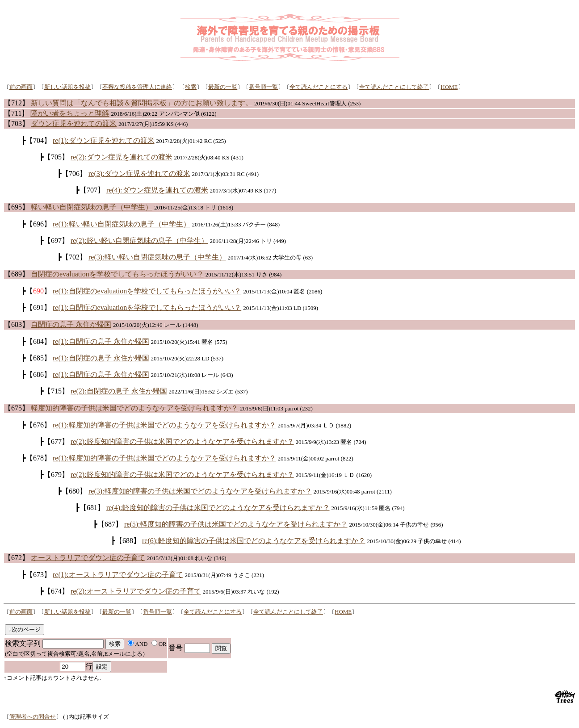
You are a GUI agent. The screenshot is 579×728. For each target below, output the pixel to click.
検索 (191, 87)
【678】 (38, 458)
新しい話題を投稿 (67, 87)
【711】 (16, 113)
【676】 (38, 425)
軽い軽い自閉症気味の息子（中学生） (92, 207)
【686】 (38, 374)
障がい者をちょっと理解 (70, 113)
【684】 (38, 341)
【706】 (74, 174)
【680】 (74, 491)
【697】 (56, 241)
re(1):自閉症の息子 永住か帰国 (101, 341)
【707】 (92, 190)
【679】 (56, 475)
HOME (449, 87)
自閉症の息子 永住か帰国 (71, 324)
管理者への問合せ (33, 717)
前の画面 (21, 87)
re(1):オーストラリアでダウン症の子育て (118, 575)
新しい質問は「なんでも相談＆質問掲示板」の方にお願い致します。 (142, 103)
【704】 (38, 140)
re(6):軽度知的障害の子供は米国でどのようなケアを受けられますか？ (254, 541)
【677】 (56, 441)
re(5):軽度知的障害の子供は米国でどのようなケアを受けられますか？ (236, 524)
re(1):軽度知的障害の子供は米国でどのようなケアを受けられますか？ (164, 425)
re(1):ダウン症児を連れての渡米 (104, 140)
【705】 (56, 157)
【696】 (38, 224)
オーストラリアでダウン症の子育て (88, 558)
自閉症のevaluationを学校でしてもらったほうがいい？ (117, 274)
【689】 (17, 274)
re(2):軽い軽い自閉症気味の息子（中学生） (139, 241)
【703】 (17, 123)
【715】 (56, 391)
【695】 (17, 207)
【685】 (38, 358)
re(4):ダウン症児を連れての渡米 (157, 190)
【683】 (17, 324)
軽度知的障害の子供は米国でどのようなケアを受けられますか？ (134, 408)
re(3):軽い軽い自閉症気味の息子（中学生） (157, 257)
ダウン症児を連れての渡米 (74, 123)
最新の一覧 (223, 87)
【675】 (17, 408)
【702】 (74, 257)
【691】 (38, 308)
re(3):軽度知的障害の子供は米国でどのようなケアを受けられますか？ (200, 491)
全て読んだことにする (319, 87)
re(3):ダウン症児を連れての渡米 (139, 174)
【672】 (17, 558)
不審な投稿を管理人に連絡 (137, 87)
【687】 (110, 524)
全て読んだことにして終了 (394, 87)
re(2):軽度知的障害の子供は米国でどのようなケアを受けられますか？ (182, 441)
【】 (38, 291)
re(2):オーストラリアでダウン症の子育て (136, 591)
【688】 (128, 541)
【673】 (38, 575)
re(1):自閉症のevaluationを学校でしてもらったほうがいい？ (147, 291)
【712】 (17, 103)
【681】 (92, 508)
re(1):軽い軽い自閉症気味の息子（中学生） (122, 224)
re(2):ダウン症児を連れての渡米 (122, 157)
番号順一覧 (263, 87)
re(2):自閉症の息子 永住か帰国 (119, 391)
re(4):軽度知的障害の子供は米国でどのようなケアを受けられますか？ (218, 508)
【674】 (56, 591)
